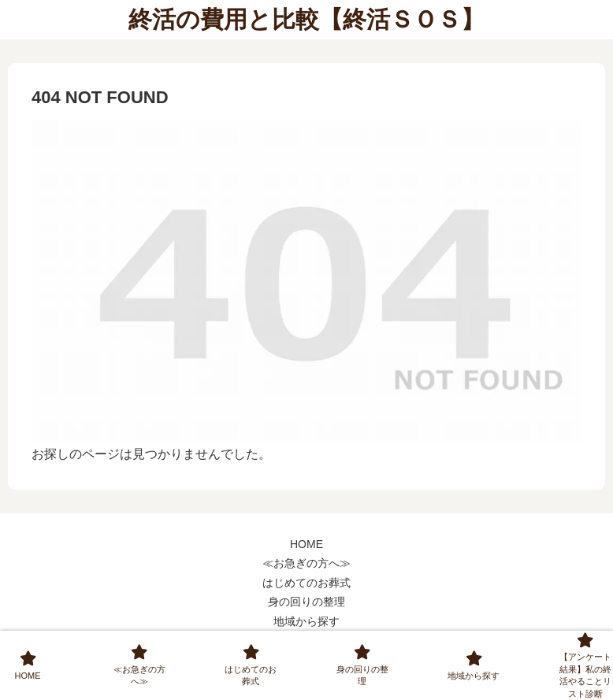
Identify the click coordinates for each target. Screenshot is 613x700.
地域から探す (306, 621)
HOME (306, 544)
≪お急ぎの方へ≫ (306, 563)
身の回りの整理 (306, 602)
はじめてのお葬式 (306, 583)
